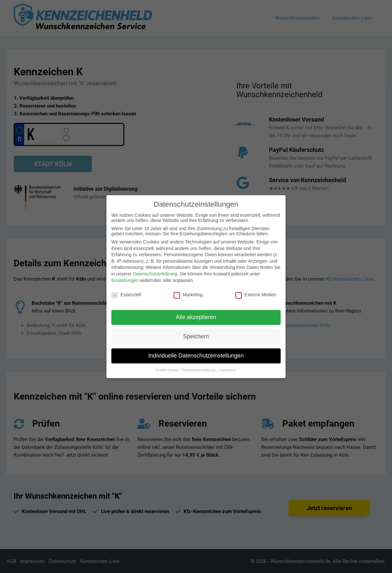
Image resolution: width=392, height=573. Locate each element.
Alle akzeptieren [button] (196, 317)
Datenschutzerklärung (155, 274)
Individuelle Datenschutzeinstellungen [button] (196, 356)
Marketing (188, 295)
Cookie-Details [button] (167, 370)
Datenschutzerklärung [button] (199, 370)
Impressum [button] (228, 370)
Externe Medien (256, 295)
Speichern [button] (196, 336)
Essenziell (126, 295)
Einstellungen (125, 280)
